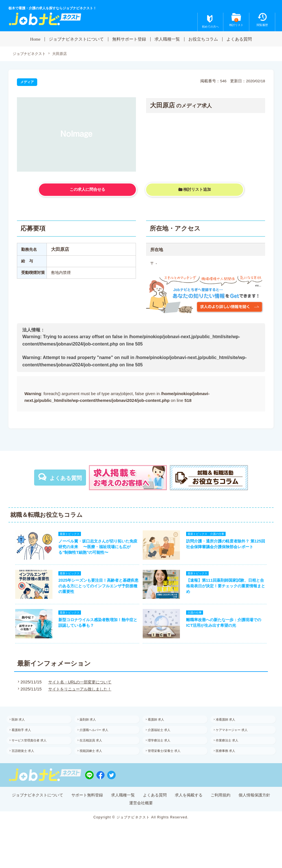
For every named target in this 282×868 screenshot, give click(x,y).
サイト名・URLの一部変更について (80, 690)
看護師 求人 (160, 729)
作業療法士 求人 (231, 752)
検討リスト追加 (197, 190)
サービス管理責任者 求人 (34, 752)
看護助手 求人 (26, 741)
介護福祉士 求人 (163, 741)
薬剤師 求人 (92, 729)
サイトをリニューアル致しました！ (80, 697)
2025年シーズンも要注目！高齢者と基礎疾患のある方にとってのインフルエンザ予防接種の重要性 (96, 591)
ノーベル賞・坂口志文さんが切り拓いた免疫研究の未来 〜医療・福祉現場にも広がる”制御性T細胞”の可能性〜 (96, 548)
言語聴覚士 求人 (27, 765)
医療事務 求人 (229, 765)
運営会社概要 (162, 819)
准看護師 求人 (229, 729)
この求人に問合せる (88, 190)
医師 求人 (22, 729)
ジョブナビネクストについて (76, 39)
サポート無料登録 (105, 810)
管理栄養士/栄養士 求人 (169, 765)
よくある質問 (239, 39)
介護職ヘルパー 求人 (99, 741)
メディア (27, 82)
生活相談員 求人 (95, 752)
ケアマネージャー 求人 (236, 741)
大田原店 (63, 54)
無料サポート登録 (129, 39)
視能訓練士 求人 (95, 765)
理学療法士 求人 (163, 752)
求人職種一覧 (167, 39)
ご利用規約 (247, 810)
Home (35, 39)
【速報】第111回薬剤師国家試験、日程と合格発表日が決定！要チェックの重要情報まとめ (228, 591)
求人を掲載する (213, 810)
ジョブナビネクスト (30, 54)
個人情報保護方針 (124, 819)
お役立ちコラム (203, 39)
